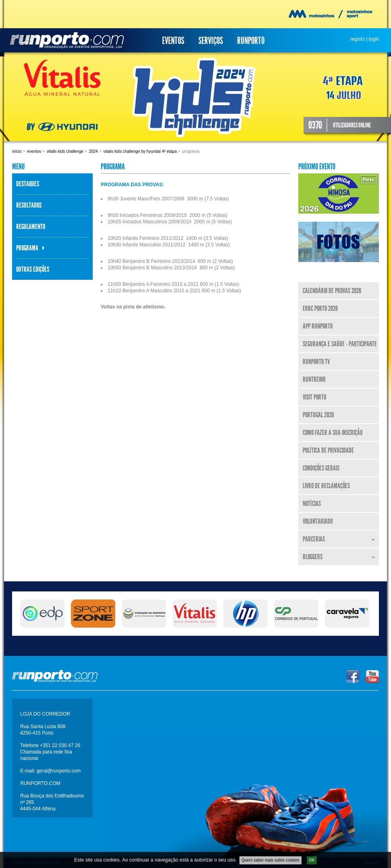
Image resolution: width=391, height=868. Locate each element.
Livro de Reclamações (326, 486)
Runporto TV (316, 362)
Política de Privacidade (328, 450)
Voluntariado (318, 521)
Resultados (29, 205)
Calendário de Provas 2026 (332, 291)
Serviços (211, 41)
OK (312, 861)
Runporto (251, 41)
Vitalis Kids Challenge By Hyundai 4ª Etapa (140, 151)
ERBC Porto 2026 (320, 308)
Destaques (28, 184)
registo (358, 39)
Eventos (173, 41)
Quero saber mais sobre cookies (270, 861)
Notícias (312, 504)
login (374, 39)
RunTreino (314, 379)
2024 (93, 151)
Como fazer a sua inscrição (333, 433)
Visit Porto (314, 397)
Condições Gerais (321, 468)
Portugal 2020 (318, 415)
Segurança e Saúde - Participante (340, 344)
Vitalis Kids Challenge (65, 151)
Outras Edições (33, 269)
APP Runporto (318, 326)
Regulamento (31, 227)
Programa (27, 248)
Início (17, 151)
